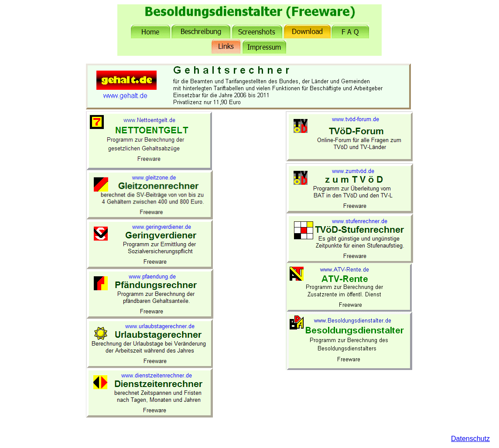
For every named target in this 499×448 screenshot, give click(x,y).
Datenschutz (470, 439)
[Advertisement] (249, 242)
